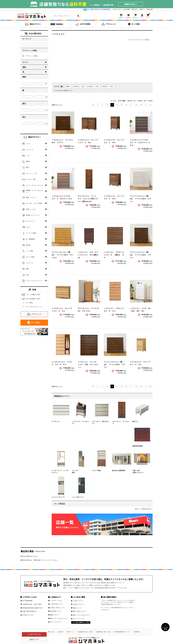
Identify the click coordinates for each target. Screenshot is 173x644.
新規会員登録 (150, 9)
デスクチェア (30, 221)
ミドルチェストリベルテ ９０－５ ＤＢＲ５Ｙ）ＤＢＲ (140, 143)
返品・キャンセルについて (59, 618)
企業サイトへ (71, 632)
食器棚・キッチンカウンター (35, 191)
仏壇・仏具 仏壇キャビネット (141, 472)
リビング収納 (96, 471)
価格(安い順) (131, 101)
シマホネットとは (117, 9)
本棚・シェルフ (31, 209)
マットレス (30, 150)
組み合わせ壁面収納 (119, 471)
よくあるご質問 (126, 9)
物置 (27, 269)
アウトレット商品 (30, 56)
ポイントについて (56, 622)
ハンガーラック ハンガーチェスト (60, 472)
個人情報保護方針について (122, 632)
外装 (27, 275)
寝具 (27, 167)
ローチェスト (56, 421)
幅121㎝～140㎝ (94, 86)
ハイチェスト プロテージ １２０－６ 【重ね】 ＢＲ (115, 255)
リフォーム (30, 263)
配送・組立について (79, 611)
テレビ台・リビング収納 (34, 203)
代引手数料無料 (27, 601)
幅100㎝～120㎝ (80, 86)
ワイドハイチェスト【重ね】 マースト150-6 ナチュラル (62, 255)
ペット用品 (30, 251)
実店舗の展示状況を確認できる (32, 608)
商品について (77, 608)
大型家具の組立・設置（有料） (32, 604)
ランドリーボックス (58, 497)
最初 (93, 105)
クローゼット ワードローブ (121, 422)
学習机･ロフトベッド (33, 215)
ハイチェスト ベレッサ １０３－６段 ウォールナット (88, 365)
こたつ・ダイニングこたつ (35, 185)
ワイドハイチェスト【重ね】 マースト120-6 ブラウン (140, 255)
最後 (151, 105)
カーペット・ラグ (32, 173)
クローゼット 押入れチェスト (101, 422)
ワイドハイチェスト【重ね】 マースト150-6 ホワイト (140, 199)
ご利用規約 (136, 632)
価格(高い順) (142, 101)
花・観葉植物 (30, 239)
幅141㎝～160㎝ (108, 86)
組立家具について (56, 611)
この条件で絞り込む (34, 634)
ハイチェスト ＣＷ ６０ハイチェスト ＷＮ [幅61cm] (88, 255)
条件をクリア (34, 640)
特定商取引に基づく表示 (85, 632)
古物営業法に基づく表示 (103, 632)
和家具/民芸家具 (138, 446)
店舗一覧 (61, 632)
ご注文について (78, 601)
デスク (28, 227)
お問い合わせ (135, 9)
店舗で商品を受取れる (30, 611)
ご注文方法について (57, 604)
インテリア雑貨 (31, 233)
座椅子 (28, 161)
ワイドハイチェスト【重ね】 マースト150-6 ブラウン (114, 365)
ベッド (28, 144)
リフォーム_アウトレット (34, 281)
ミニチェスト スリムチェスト (80, 422)
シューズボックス (78, 497)
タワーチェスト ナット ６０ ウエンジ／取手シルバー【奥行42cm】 (88, 199)
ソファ (28, 156)
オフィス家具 (30, 257)
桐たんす (135, 421)
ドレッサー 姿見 (80, 472)
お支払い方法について (57, 608)
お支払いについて (79, 604)
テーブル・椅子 (31, 179)
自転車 (28, 245)
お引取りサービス (28, 615)
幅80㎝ (68, 86)
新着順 (150, 101)
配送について (54, 615)
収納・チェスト (31, 197)
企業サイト (142, 9)
